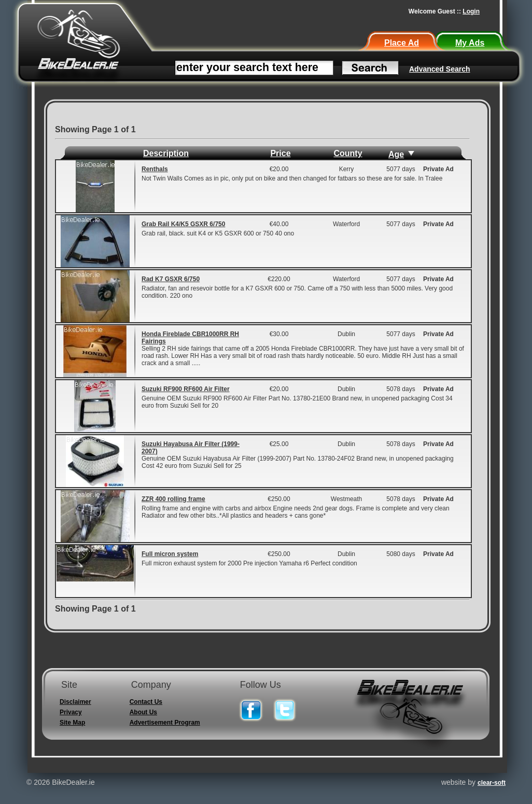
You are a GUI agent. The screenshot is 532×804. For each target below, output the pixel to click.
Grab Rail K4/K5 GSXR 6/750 (183, 224)
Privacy (71, 712)
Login (471, 11)
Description (166, 153)
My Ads (470, 43)
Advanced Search (440, 69)
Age (396, 154)
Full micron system (170, 554)
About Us (143, 712)
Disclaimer (75, 702)
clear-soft (492, 783)
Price (280, 153)
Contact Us (146, 702)
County (348, 153)
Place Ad (402, 43)
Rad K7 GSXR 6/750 (171, 279)
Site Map (72, 723)
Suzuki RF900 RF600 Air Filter (186, 389)
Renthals (155, 169)
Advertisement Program (165, 723)
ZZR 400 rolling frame (173, 499)
